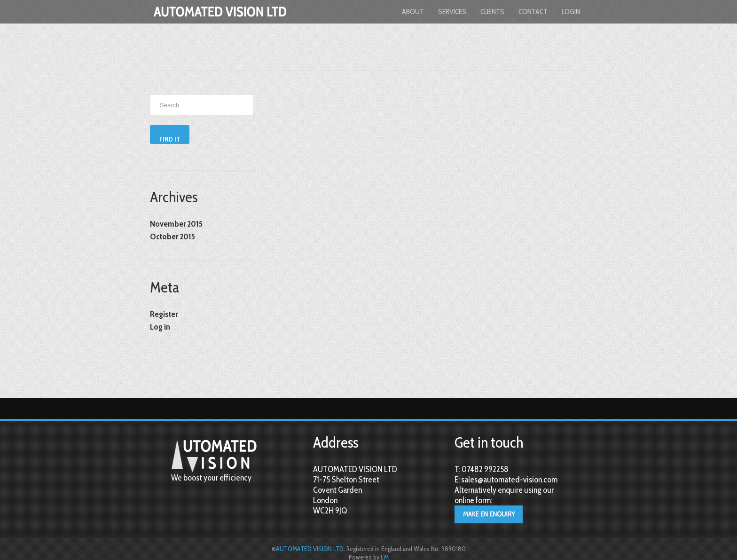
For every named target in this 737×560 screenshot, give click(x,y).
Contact (533, 12)
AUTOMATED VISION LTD (310, 549)
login (571, 12)
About (413, 12)
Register (164, 314)
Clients (492, 12)
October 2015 (172, 237)
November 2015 (176, 224)
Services (452, 12)
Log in (160, 327)
